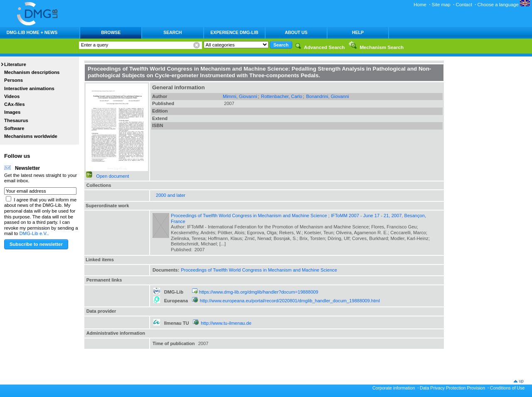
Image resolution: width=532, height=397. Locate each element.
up (521, 381)
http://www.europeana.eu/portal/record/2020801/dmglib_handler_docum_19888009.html (290, 301)
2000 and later (171, 195)
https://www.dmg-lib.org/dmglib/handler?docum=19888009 (259, 292)
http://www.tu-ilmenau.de (226, 323)
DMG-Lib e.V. (34, 233)
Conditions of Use (507, 388)
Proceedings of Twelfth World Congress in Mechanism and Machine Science (259, 270)
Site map (441, 5)
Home (420, 5)
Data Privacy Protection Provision (452, 388)
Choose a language (504, 5)
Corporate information (394, 388)
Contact (464, 5)
